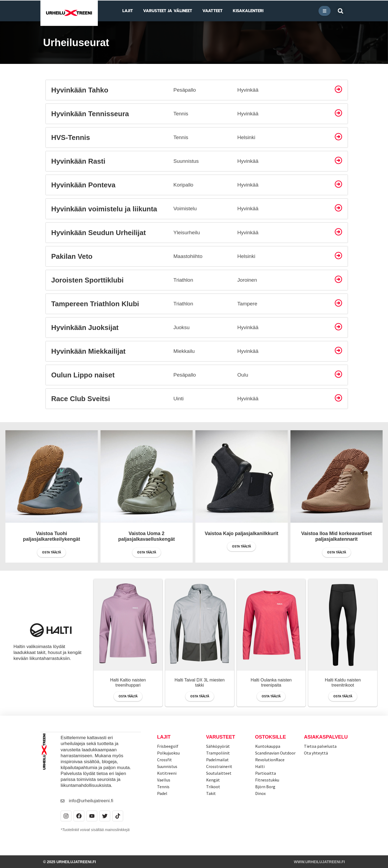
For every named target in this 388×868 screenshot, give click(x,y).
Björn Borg (265, 787)
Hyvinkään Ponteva (83, 185)
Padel (162, 793)
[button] (340, 11)
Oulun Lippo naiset (83, 375)
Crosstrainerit (219, 766)
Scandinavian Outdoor (275, 753)
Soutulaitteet (219, 773)
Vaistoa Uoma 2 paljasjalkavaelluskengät (147, 536)
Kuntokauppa (268, 746)
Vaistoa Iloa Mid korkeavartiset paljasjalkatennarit (337, 536)
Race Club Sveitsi (81, 399)
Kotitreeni (167, 773)
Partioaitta (266, 773)
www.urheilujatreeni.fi (319, 862)
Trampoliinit (218, 753)
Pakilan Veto (72, 256)
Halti (260, 766)
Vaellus (164, 780)
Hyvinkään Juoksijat (85, 328)
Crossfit (164, 760)
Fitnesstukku (267, 780)
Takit (211, 793)
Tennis (163, 787)
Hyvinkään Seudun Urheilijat (98, 233)
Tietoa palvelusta (320, 746)
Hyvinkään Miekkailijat (88, 351)
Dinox (260, 793)
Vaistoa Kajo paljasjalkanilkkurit (242, 533)
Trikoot (213, 787)
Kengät (213, 780)
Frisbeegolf (168, 746)
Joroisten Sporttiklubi (87, 280)
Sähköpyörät (218, 746)
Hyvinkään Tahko (80, 90)
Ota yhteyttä (316, 753)
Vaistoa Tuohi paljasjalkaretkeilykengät (51, 536)
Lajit (164, 737)
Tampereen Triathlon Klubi (95, 304)
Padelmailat (217, 760)
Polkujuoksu (168, 753)
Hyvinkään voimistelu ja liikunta (104, 209)
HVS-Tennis (71, 137)
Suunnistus (167, 766)
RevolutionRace (270, 760)
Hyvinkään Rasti (78, 161)
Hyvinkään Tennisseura (90, 114)
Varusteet (221, 737)
